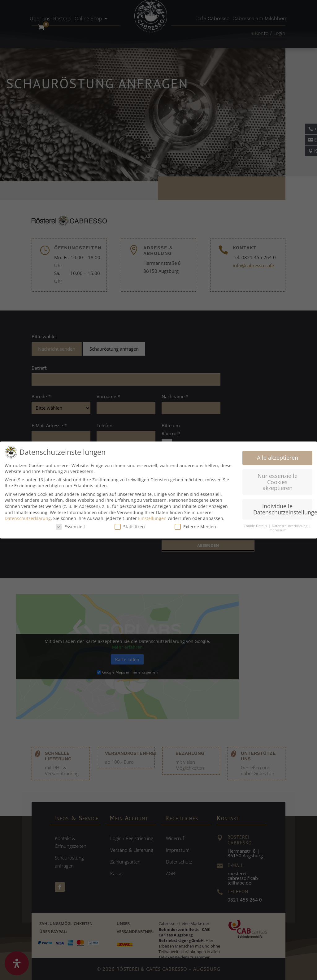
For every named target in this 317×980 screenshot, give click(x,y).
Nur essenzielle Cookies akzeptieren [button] (278, 482)
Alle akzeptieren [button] (278, 458)
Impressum (277, 530)
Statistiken (130, 527)
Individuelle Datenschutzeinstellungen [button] (283, 509)
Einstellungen (152, 518)
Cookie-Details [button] (256, 526)
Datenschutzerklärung (28, 518)
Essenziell (70, 527)
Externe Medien (195, 527)
